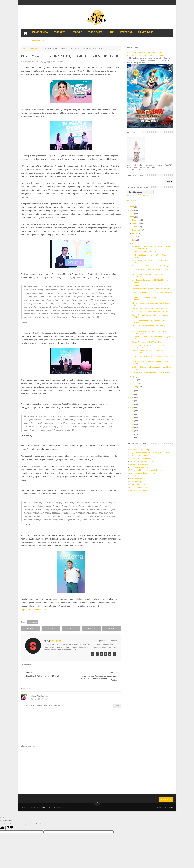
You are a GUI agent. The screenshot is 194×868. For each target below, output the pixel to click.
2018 (132, 404)
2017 (132, 408)
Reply (117, 706)
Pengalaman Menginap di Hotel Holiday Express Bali (149, 453)
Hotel (111, 32)
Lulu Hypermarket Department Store (143, 473)
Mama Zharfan (37, 696)
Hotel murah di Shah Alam (139, 467)
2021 (132, 394)
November (136, 223)
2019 (132, 401)
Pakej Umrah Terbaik (137, 479)
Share (51, 629)
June (134, 240)
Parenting (126, 32)
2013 (132, 421)
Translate (143, 195)
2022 (132, 391)
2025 (132, 210)
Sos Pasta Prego (135, 482)
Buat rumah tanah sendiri (138, 487)
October (135, 227)
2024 (132, 214)
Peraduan (38, 41)
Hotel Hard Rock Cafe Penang (140, 458)
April (134, 377)
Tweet (31, 629)
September (136, 230)
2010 (132, 431)
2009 (132, 434)
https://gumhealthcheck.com (33, 610)
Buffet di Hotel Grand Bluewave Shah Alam (145, 470)
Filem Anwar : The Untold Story (144, 285)
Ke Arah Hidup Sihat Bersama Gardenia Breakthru (151, 289)
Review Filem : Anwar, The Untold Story (147, 342)
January (135, 387)
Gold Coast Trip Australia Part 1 (141, 461)
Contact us (166, 799)
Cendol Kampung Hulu (138, 476)
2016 (132, 411)
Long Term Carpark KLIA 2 (139, 455)
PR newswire (34, 49)
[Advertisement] (71, 769)
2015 (132, 414)
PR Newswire (146, 32)
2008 (132, 438)
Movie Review (40, 32)
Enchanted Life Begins (47, 807)
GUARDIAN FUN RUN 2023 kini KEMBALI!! (148, 252)
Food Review (95, 32)
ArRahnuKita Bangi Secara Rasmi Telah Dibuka (150, 312)
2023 (132, 217)
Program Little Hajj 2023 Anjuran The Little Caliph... (151, 266)
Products (59, 32)
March (135, 380)
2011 (132, 428)
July (134, 237)
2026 (132, 207)
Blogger (170, 807)
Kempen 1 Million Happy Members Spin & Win (149, 308)
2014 (132, 418)
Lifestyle (76, 32)
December (136, 220)
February (136, 383)
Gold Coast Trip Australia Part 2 (141, 464)
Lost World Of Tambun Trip (139, 450)
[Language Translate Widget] (140, 192)
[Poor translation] (10, 828)
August (135, 233)
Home (25, 49)
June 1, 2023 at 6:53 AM (39, 699)
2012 (132, 424)
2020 (132, 398)
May (134, 243)
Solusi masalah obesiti (137, 485)
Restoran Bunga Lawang (138, 490)
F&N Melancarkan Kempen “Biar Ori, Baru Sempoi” (151, 372)
